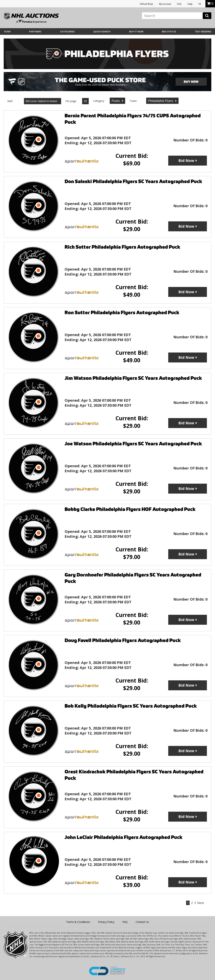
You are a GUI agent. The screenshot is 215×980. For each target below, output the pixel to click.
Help (190, 4)
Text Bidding (203, 31)
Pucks (116, 101)
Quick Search (102, 31)
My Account (165, 4)
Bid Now (186, 161)
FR (200, 4)
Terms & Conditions (78, 922)
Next (201, 903)
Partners (35, 31)
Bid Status (169, 31)
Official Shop (146, 4)
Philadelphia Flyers (161, 101)
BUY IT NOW (136, 31)
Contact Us (142, 922)
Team (7, 31)
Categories (67, 31)
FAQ (179, 4)
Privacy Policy (106, 922)
